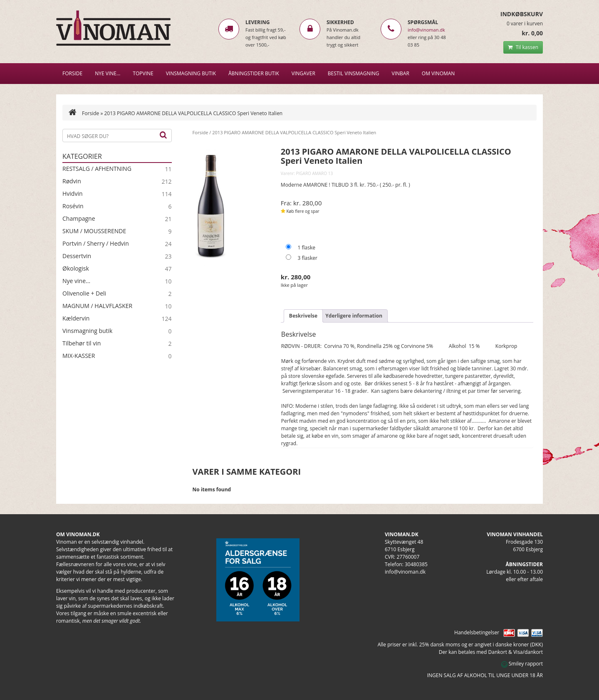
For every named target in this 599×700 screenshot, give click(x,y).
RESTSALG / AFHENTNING (97, 169)
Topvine (143, 73)
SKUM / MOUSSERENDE (94, 231)
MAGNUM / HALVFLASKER (97, 306)
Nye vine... (76, 281)
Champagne (79, 219)
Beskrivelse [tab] (303, 316)
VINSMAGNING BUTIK (191, 73)
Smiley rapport (522, 664)
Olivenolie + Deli (84, 293)
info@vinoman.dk (426, 30)
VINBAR (401, 73)
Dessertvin (77, 256)
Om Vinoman (438, 73)
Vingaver (303, 73)
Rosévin (73, 206)
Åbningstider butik (254, 73)
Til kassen (523, 47)
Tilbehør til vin (82, 343)
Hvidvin (73, 194)
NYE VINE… (108, 73)
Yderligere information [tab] (354, 316)
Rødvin (72, 181)
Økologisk (76, 269)
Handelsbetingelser (477, 632)
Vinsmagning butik (87, 331)
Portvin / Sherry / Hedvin (96, 244)
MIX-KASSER (79, 356)
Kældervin (76, 318)
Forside (72, 73)
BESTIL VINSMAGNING (354, 73)
